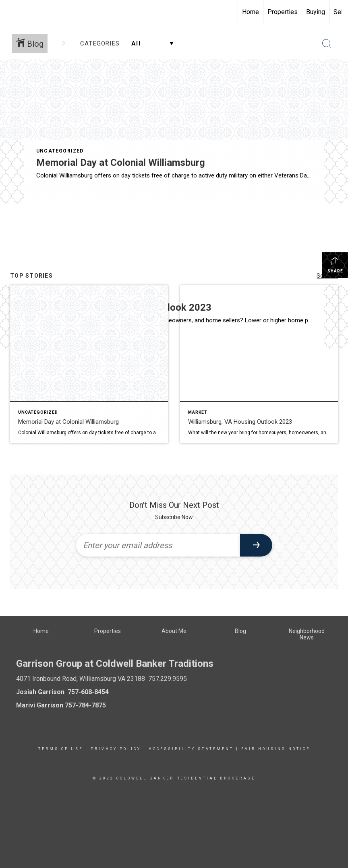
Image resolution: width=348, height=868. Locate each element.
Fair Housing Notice (276, 749)
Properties (283, 12)
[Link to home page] (10, 12)
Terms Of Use (61, 749)
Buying (316, 12)
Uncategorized (60, 151)
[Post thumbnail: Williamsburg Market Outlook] (259, 364)
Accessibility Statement (191, 749)
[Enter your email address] (158, 545)
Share (335, 265)
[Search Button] (327, 44)
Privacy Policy (116, 749)
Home (251, 12)
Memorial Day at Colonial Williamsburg (121, 163)
